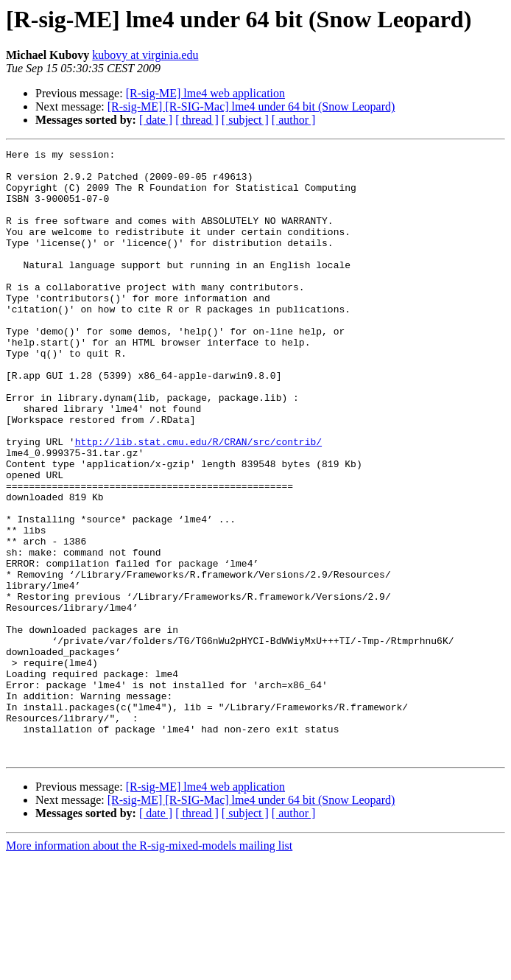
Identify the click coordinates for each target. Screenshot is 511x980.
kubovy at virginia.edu (145, 55)
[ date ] (156, 120)
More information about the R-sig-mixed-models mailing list (149, 967)
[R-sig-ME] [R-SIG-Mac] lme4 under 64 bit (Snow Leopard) (251, 106)
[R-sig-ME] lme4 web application (205, 93)
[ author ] (294, 120)
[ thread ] (197, 120)
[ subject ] (245, 120)
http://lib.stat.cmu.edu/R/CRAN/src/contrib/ (198, 501)
